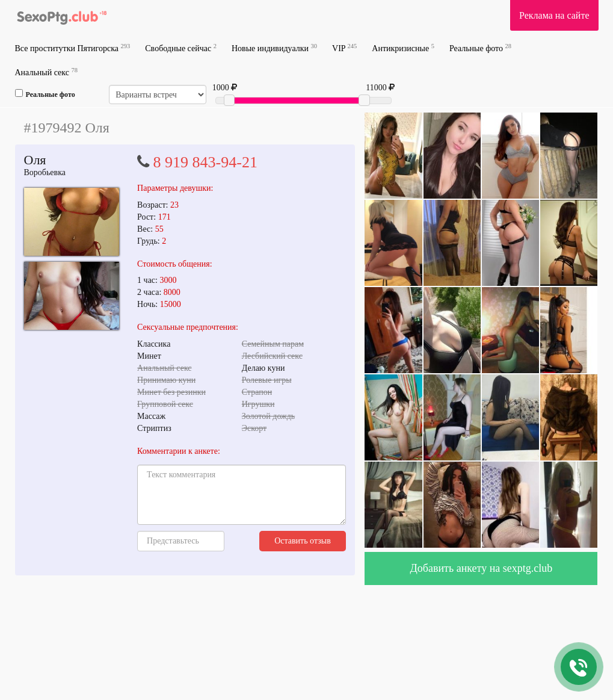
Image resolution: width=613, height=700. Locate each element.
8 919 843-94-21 (205, 162)
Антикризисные (403, 48)
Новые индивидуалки (274, 48)
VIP (344, 48)
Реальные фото (480, 48)
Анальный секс (46, 72)
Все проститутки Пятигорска (73, 48)
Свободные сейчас (181, 48)
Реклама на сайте (554, 15)
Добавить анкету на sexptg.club (482, 568)
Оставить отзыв (303, 541)
